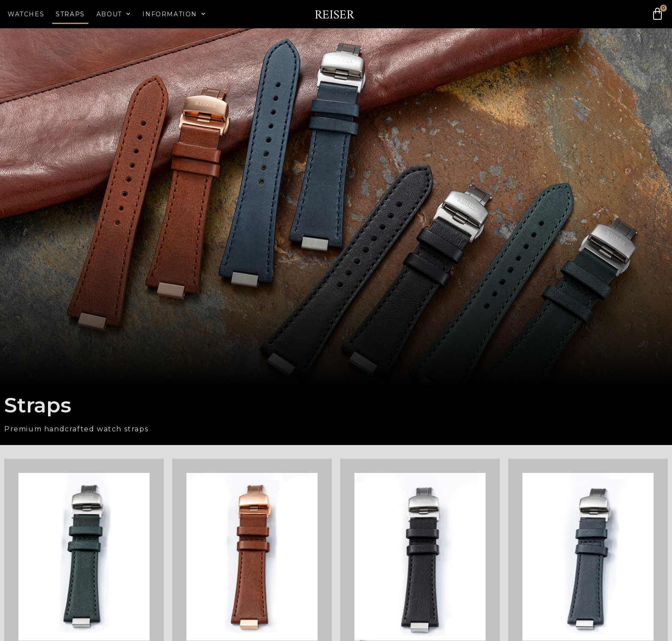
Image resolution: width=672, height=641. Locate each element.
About (114, 14)
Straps (70, 14)
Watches (26, 14)
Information (174, 14)
